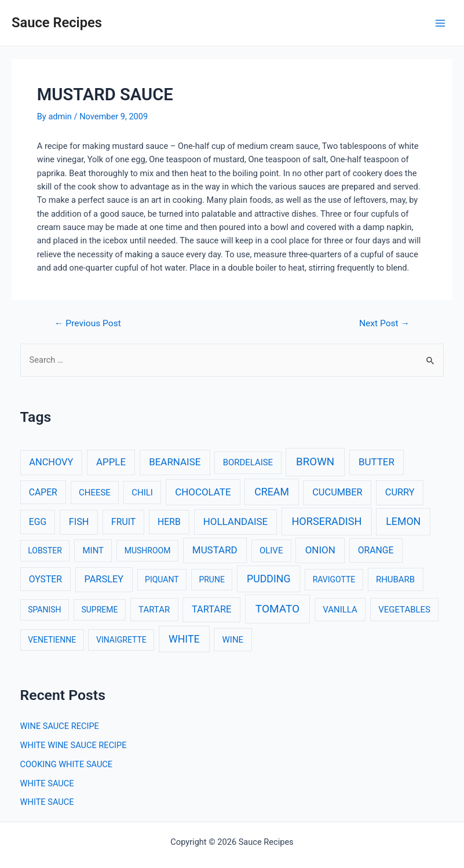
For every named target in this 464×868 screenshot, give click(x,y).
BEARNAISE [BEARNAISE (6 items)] (175, 462)
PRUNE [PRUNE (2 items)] (211, 579)
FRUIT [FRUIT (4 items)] (123, 522)
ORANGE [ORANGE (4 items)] (376, 550)
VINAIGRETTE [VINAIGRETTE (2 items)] (121, 640)
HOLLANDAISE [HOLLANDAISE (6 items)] (235, 521)
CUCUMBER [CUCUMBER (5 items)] (337, 492)
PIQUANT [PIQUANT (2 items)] (162, 579)
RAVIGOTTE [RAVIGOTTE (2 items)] (334, 579)
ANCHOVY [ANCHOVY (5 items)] (51, 462)
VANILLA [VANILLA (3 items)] (340, 610)
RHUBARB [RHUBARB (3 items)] (395, 579)
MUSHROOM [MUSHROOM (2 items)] (148, 550)
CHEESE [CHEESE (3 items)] (95, 493)
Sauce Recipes (57, 23)
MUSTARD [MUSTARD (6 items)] (215, 550)
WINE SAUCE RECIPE (60, 726)
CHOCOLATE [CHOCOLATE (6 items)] (203, 492)
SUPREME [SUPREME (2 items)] (99, 610)
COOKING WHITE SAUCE (67, 764)
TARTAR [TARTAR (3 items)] (154, 610)
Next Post (384, 324)
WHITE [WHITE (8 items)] (184, 639)
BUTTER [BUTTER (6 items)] (377, 462)
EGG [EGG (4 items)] (38, 522)
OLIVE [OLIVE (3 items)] (271, 550)
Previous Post (88, 324)
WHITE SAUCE (47, 783)
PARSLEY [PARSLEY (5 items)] (104, 579)
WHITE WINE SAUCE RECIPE (74, 745)
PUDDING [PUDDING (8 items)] (268, 579)
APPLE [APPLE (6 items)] (111, 462)
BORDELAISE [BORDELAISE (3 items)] (248, 462)
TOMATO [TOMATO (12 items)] (277, 609)
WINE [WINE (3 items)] (233, 640)
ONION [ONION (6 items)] (320, 550)
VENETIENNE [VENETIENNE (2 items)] (52, 640)
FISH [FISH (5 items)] (79, 522)
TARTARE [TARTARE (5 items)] (212, 609)
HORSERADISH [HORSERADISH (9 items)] (326, 521)
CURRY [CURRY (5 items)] (400, 492)
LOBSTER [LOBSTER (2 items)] (45, 550)
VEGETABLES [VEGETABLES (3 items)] (404, 610)
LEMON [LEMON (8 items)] (403, 521)
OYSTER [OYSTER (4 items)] (45, 579)
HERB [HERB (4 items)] (169, 522)
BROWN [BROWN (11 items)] (315, 462)
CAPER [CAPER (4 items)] (43, 492)
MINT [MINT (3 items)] (93, 550)
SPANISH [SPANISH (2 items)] (44, 610)
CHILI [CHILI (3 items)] (142, 493)
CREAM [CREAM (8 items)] (272, 492)
